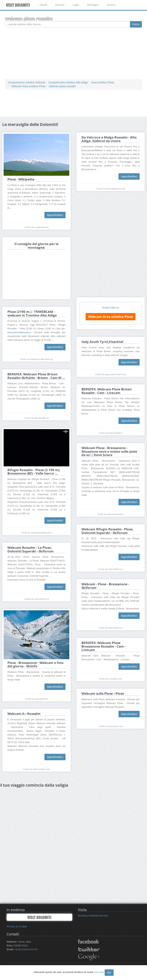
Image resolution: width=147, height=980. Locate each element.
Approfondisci (55, 215)
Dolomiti (60, 5)
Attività (43, 5)
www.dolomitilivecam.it (19, 332)
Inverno (111, 5)
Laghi (76, 5)
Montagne (93, 5)
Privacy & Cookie (17, 926)
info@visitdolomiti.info (26, 949)
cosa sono (99, 972)
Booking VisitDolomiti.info (93, 916)
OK (109, 973)
